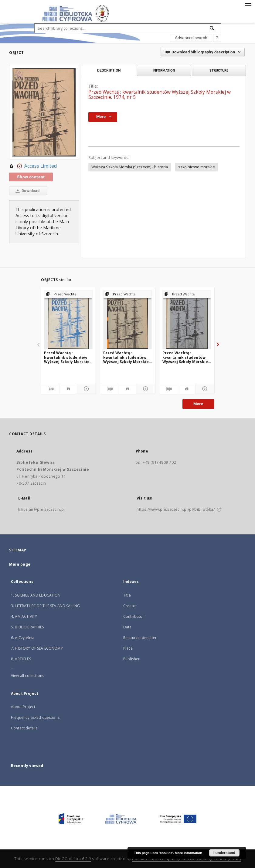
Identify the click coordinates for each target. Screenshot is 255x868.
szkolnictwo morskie (197, 167)
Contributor (134, 616)
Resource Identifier (140, 638)
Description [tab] (109, 70)
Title (127, 595)
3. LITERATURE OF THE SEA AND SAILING (45, 606)
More (198, 404)
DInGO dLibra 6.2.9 (73, 859)
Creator (130, 606)
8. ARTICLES (21, 659)
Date (127, 627)
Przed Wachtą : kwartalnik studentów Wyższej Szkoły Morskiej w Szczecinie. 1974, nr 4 (127, 357)
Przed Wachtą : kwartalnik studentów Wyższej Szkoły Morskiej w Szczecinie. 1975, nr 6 (186, 357)
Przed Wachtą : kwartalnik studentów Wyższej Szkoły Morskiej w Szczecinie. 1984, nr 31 (67, 357)
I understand (224, 853)
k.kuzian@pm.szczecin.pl (42, 509)
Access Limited (33, 166)
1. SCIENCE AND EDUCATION (36, 595)
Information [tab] (164, 70)
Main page (20, 564)
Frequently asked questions (35, 717)
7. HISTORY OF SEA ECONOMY (37, 648)
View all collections (27, 676)
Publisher (131, 659)
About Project (23, 707)
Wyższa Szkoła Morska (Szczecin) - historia (130, 167)
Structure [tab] (219, 70)
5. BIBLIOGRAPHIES (27, 627)
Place (128, 648)
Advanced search (191, 38)
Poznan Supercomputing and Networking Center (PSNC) (186, 859)
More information (189, 853)
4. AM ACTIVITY (24, 616)
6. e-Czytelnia (23, 638)
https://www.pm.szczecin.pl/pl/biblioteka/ (176, 509)
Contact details (24, 728)
